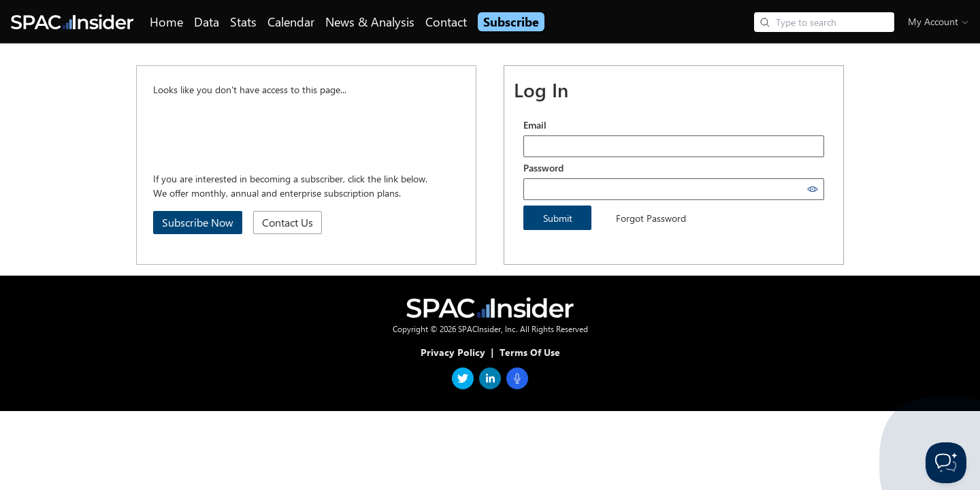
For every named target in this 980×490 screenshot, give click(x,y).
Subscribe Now (198, 222)
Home (166, 22)
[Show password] (813, 189)
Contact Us (288, 222)
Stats (243, 22)
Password (543, 168)
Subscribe (511, 22)
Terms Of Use (530, 352)
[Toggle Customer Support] (946, 463)
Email (535, 125)
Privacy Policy (453, 352)
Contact (446, 22)
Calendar (291, 22)
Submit (558, 218)
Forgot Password (651, 218)
